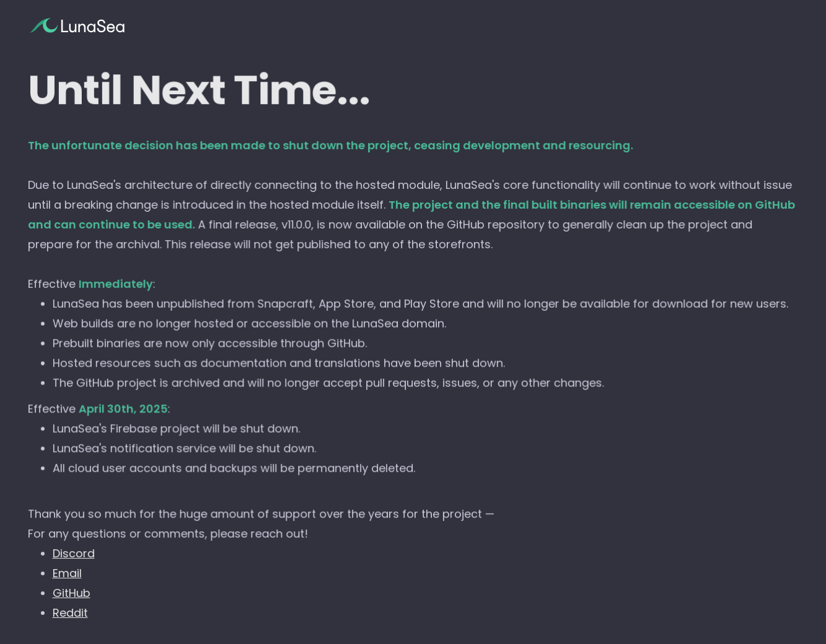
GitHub (72, 593)
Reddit (70, 613)
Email (67, 573)
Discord (74, 554)
